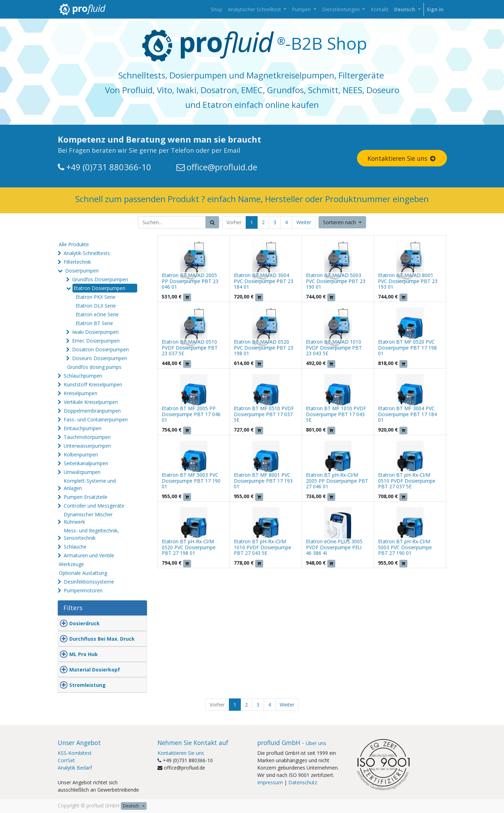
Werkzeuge (71, 564)
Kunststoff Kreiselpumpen (93, 384)
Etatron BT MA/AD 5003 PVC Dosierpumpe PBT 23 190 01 (336, 281)
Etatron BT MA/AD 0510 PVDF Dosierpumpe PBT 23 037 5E (190, 348)
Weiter (304, 222)
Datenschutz (303, 782)
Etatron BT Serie (94, 323)
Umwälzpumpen (82, 472)
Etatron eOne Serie (97, 314)
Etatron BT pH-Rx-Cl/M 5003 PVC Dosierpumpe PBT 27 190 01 (405, 547)
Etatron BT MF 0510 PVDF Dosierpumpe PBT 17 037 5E (264, 414)
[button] (342, 222)
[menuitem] (216, 9)
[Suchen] (212, 222)
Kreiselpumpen (80, 393)
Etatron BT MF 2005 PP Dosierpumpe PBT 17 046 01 (191, 414)
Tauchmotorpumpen (87, 437)
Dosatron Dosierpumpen (100, 349)
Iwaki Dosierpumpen (95, 332)
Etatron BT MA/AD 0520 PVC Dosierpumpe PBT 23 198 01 (264, 348)
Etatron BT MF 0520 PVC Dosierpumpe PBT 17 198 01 (407, 348)
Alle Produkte (74, 244)
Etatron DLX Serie (96, 306)
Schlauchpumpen (83, 376)
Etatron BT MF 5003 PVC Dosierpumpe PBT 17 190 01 (191, 481)
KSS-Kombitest (75, 753)
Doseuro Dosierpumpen (100, 358)
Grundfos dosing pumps (94, 367)
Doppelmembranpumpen (92, 411)
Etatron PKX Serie (96, 297)
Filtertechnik (77, 262)
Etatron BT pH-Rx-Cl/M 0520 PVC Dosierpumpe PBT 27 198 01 (189, 547)
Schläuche (75, 547)
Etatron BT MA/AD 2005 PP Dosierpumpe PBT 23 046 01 (190, 281)
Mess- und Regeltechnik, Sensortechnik (91, 534)
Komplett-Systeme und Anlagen (90, 484)
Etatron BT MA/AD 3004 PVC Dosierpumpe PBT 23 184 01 (264, 281)
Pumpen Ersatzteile (86, 497)
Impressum (270, 782)
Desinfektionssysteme (89, 582)
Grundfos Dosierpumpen (100, 279)
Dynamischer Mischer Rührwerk (88, 518)
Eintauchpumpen (83, 428)
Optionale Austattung (83, 573)
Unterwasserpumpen (87, 446)
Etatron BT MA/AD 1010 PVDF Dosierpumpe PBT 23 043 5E (334, 348)
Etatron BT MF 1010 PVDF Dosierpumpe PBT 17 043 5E (336, 414)
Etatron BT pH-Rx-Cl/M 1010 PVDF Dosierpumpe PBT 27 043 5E (262, 547)
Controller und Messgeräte (94, 506)
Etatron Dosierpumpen (99, 288)
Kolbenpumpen (81, 454)
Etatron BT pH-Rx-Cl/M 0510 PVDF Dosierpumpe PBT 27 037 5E (407, 481)
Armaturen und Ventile (89, 555)
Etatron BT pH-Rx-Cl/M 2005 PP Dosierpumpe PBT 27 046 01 (337, 481)
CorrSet (66, 760)
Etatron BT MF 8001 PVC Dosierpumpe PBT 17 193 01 (263, 481)
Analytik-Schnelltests (87, 253)
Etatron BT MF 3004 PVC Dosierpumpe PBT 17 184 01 (407, 414)
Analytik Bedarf (75, 768)
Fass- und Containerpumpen (96, 419)
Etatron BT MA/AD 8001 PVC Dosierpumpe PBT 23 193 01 (408, 281)
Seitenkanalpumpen (86, 463)
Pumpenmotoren (83, 590)
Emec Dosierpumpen (96, 341)
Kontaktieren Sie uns (402, 158)
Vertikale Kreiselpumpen (91, 402)
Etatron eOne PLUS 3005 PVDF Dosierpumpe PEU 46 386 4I (334, 547)
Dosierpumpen (82, 271)
